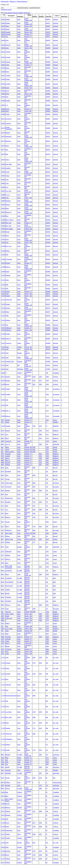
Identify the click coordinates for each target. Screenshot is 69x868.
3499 (47, 639)
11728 (3, 663)
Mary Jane (8, 226)
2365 (3, 623)
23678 (3, 358)
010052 (48, 358)
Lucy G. (8, 195)
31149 (3, 827)
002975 (48, 304)
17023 (3, 328)
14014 (3, 819)
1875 (34, 823)
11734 (3, 696)
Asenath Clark (10, 361)
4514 (3, 770)
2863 (47, 634)
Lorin (7, 180)
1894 (40, 767)
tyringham (56, 373)
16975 (3, 141)
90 (47, 796)
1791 (34, 506)
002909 (48, 128)
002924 (48, 180)
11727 (3, 657)
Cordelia (8, 84)
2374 (3, 420)
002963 (48, 275)
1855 (40, 377)
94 (47, 815)
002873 (48, 29)
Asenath (8, 57)
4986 (3, 620)
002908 (48, 123)
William (8, 320)
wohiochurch (57, 782)
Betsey (7, 72)
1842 (47, 462)
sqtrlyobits (56, 444)
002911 (48, 136)
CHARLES (9, 571)
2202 (47, 563)
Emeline (8, 101)
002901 (48, 105)
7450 (3, 487)
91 (47, 800)
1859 (34, 452)
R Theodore (9, 259)
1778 (34, 663)
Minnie (7, 232)
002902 (48, 109)
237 (47, 578)
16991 (3, 205)
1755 (34, 750)
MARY (7, 593)
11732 (3, 685)
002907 (48, 119)
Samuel (8, 291)
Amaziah (8, 34)
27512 (3, 361)
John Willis (9, 164)
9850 (3, 597)
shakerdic (56, 426)
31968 (3, 411)
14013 (3, 815)
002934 (48, 212)
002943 (48, 226)
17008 (3, 267)
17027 (3, 343)
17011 (3, 280)
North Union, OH (28, 308)
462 (47, 696)
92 (47, 804)
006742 (48, 353)
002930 (48, 198)
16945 (3, 32)
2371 (3, 646)
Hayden (19, 353)
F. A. (7, 105)
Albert (7, 26)
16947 (3, 37)
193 (47, 475)
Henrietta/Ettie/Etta (11, 696)
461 (47, 690)
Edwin (7, 94)
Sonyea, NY (28, 347)
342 (2, 449)
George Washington (9, 128)
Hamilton (21, 13)
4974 (3, 614)
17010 (3, 275)
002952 (48, 255)
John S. (7, 160)
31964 (3, 389)
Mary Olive (9, 717)
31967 (3, 405)
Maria (7, 208)
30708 (3, 384)
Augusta (8, 62)
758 (2, 631)
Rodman (8, 275)
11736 (3, 706)
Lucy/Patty (9, 712)
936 (47, 811)
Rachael (8, 263)
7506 (3, 609)
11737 (3, 712)
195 (47, 487)
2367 (3, 522)
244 (47, 601)
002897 (48, 97)
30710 (3, 380)
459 (47, 679)
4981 (3, 460)
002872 (48, 26)
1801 (34, 536)
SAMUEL (8, 597)
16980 (3, 164)
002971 (48, 294)
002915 (48, 154)
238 (47, 582)
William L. (9, 330)
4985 (3, 605)
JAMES (8, 590)
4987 (3, 465)
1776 (34, 728)
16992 (3, 208)
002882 (48, 57)
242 (47, 593)
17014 (3, 291)
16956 (3, 72)
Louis (7, 183)
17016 (3, 296)
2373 (3, 559)
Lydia (7, 198)
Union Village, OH (28, 19)
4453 (47, 654)
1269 (47, 384)
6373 (3, 536)
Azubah (8, 456)
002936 (48, 220)
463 (47, 701)
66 (47, 778)
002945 (48, 232)
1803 (34, 510)
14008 (3, 373)
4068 (47, 649)
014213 (48, 365)
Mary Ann (8, 223)
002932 (48, 205)
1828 (34, 377)
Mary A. (8, 460)
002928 (48, 191)
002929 (48, 195)
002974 (48, 300)
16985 (3, 183)
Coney (19, 609)
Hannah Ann (9, 498)
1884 (40, 434)
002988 (48, 343)
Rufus (7, 280)
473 (47, 755)
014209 (48, 361)
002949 (48, 242)
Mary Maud (9, 533)
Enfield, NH (28, 229)
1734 (34, 526)
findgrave (56, 431)
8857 (3, 773)
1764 (34, 827)
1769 (47, 447)
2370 (3, 643)
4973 (3, 454)
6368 (3, 491)
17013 (3, 288)
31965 (3, 394)
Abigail (8, 19)
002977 (48, 312)
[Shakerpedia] (5, 1)
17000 (3, 236)
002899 (48, 101)
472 (47, 750)
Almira (7, 29)
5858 (3, 567)
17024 (3, 330)
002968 (48, 291)
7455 (3, 530)
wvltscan (56, 823)
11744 (3, 750)
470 (47, 739)
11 (62, 400)
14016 (3, 847)
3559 (47, 641)
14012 (3, 807)
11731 (3, 679)
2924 (47, 637)
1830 (40, 458)
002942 (48, 223)
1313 (47, 411)
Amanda (8, 32)
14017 (3, 863)
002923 (48, 176)
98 (47, 847)
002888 (48, 75)
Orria (7, 242)
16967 (3, 105)
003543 (48, 349)
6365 (3, 471)
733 (47, 785)
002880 (48, 48)
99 (47, 859)
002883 (48, 62)
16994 (3, 216)
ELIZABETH (9, 582)
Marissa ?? (8, 212)
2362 (3, 641)
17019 (3, 308)
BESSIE (8, 755)
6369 (3, 494)
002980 (48, 325)
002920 (48, 164)
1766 (34, 513)
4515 (3, 422)
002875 (48, 34)
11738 (3, 717)
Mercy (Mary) (9, 220)
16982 (3, 172)
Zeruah (7, 750)
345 (2, 626)
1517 (47, 434)
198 (47, 510)
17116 (3, 347)
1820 (40, 431)
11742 (3, 739)
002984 (48, 328)
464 (47, 706)
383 (2, 539)
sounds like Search (34, 8)
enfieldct (56, 422)
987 (47, 855)
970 (47, 843)
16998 (3, 220)
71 (47, 782)
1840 (47, 458)
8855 (3, 767)
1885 (34, 468)
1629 (3, 778)
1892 (40, 755)
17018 (3, 304)
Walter (7, 312)
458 (47, 674)
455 (47, 657)
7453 (3, 513)
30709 (3, 855)
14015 (3, 838)
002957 (48, 267)
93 (47, 807)
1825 (40, 539)
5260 (3, 629)
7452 (3, 506)
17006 (3, 259)
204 (47, 547)
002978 (48, 316)
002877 (48, 37)
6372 (3, 526)
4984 (3, 462)
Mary (7, 216)
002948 (48, 239)
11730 (3, 674)
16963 (3, 97)
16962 (3, 94)
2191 (47, 555)
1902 (40, 574)
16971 (3, 119)
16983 (3, 176)
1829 (40, 723)
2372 (3, 651)
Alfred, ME (28, 111)
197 (47, 502)
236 (47, 571)
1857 (40, 426)
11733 (3, 690)
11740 (3, 728)
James (7, 146)
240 (47, 590)
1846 (34, 717)
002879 (48, 45)
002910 (48, 133)
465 (47, 712)
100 (47, 373)
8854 (3, 444)
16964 (3, 101)
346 (2, 447)
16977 (3, 150)
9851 (3, 601)
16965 (3, 109)
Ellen (7, 758)
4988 (3, 637)
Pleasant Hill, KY (27, 567)
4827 (47, 764)
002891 (48, 84)
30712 (3, 811)
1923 (40, 567)
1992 (47, 522)
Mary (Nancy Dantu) (9, 800)
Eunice (7, 109)
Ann (7, 37)
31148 (3, 823)
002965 (48, 285)
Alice (7, 468)
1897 (40, 773)
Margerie (8, 201)
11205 (3, 426)
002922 (48, 172)
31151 (3, 834)
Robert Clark (9, 539)
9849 (3, 593)
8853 (3, 785)
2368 (3, 441)
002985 (48, 330)
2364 (3, 634)
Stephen (8, 296)
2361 (3, 654)
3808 (47, 643)
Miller (19, 358)
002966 (48, 288)
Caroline (8, 75)
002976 (48, 308)
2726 (47, 629)
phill (54, 571)
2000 (47, 533)
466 (47, 717)
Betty (7, 679)
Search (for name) (23, 8)
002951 (48, 251)
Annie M (8, 612)
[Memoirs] (13, 1)
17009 (3, 272)
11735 (3, 701)
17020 (3, 312)
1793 (34, 851)
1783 (47, 449)
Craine (19, 539)
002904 (48, 114)
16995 (3, 223)
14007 (3, 830)
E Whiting (8, 649)
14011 (3, 800)
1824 (40, 657)
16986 (3, 187)
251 (47, 609)
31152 (3, 859)
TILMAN (8, 601)
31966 (3, 400)
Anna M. (8, 45)
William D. (9, 328)
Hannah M (8, 136)
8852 (3, 755)
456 (47, 663)
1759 (34, 502)
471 (47, 745)
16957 (3, 75)
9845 (3, 578)
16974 (3, 136)
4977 (3, 458)
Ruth (7, 285)
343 (2, 612)
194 (47, 479)
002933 (48, 208)
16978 (3, 154)
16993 (3, 212)
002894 (48, 91)
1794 (34, 380)
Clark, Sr (20, 637)
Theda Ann (9, 300)
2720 (47, 626)
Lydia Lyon (9, 618)
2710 (47, 620)
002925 (48, 183)
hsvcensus (56, 483)
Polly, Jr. (8, 411)
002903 (48, 111)
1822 (34, 690)
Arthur (7, 668)
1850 (40, 502)
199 (47, 517)
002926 (48, 187)
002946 (48, 236)
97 (47, 834)
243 (47, 597)
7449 (3, 483)
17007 (3, 263)
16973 (3, 133)
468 (47, 728)
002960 (48, 272)
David (7, 91)
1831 (40, 462)
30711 (3, 377)
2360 (3, 764)
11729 (3, 668)
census (55, 420)
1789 (34, 674)
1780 (34, 426)
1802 (34, 657)
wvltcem (56, 377)
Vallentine (20, 369)
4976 (3, 616)
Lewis (7, 706)
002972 (48, 296)
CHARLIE (8, 578)
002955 (48, 263)
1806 (34, 491)
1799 (34, 712)
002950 (48, 246)
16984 (3, 180)
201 (47, 536)
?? (6, 373)
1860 (34, 696)
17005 (3, 255)
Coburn (19, 347)
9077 (3, 547)
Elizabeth (8, 471)
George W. (8, 119)
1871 (40, 460)
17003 (3, 246)
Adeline (8, 23)
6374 (3, 542)
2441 (47, 605)
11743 (3, 745)
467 (47, 723)
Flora (7, 475)
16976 (3, 146)
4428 (47, 651)
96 (47, 827)
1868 (34, 533)
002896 (48, 94)
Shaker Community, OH (28, 259)
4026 (47, 646)
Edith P (8, 623)
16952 (3, 57)
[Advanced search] (6, 10)
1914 (40, 778)
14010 (3, 796)
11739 (3, 723)
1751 (34, 723)
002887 (48, 72)
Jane (7, 150)
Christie (8, 389)
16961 (3, 91)
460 (47, 685)
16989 (3, 198)
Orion (7, 239)
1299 (47, 394)
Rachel (7, 804)
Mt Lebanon (9, 13)
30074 (3, 782)
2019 (47, 539)
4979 (3, 434)
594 (47, 773)
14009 (3, 792)
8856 (3, 788)
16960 (3, 88)
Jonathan (8, 168)
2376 (3, 552)
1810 (34, 539)
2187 (47, 552)
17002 (3, 242)
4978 (3, 431)
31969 (3, 416)
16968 (3, 111)
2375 (3, 555)
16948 (3, 40)
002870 (48, 19)
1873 (40, 380)
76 (47, 788)
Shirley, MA (28, 26)
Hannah (8, 133)
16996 (3, 226)
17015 (3, 294)
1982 (40, 384)
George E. (8, 123)
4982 (3, 438)
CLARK (20, 571)
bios (54, 778)
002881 (48, 52)
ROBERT (8, 773)
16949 (3, 45)
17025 (3, 325)
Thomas (8, 304)
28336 (3, 369)
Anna (7, 40)
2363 (3, 649)
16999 (3, 232)
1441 (47, 420)
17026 (3, 334)
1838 (47, 454)
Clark (19, 19)
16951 (3, 52)
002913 (48, 146)
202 (47, 542)
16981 (3, 168)
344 (2, 452)
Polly (7, 255)
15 (47, 422)
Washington (9, 739)
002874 (48, 32)
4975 (3, 456)
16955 (3, 68)
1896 (34, 483)
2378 (3, 758)
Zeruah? (8, 334)
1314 (47, 416)
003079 (48, 347)
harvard (55, 468)
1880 (40, 788)
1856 (34, 447)
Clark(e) (20, 373)
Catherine (8, 685)
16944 (3, 29)
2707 (47, 614)
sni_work (56, 657)
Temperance (9, 830)
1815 (40, 438)
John (7, 154)
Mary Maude (9, 229)
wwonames (56, 389)
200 (47, 526)
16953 (3, 62)
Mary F (8, 643)
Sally (7, 288)
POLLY (8, 788)
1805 (34, 449)
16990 (3, 201)
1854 (40, 456)
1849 (34, 734)
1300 (47, 400)
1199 (47, 380)
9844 (3, 571)
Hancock (15, 13)
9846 (3, 582)
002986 (48, 334)
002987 (48, 339)
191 (47, 468)
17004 (3, 251)
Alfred (7, 449)
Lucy (7, 187)
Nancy (7, 236)
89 (47, 792)
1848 (34, 609)
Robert (7, 272)
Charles (8, 79)
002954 (48, 259)
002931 (48, 201)
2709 (47, 618)
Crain (19, 349)
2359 (3, 639)
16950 (3, 48)
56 (47, 770)
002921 (48, 168)
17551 (3, 349)
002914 (48, 150)
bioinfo (55, 447)
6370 (3, 502)
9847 (3, 586)
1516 (47, 431)
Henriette (8, 141)
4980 (3, 618)
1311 (47, 405)
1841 (47, 460)
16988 (3, 195)
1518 (47, 438)
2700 (47, 612)
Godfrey (20, 629)
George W (8, 441)
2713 (47, 623)
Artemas (8, 52)
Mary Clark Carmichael (9, 567)
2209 (47, 567)
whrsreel (56, 19)
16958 (3, 79)
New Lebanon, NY (27, 40)
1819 (40, 663)
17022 (3, 320)
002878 (48, 40)
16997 (3, 229)
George (7, 114)
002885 (48, 68)
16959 (3, 84)
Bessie (7, 68)
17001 (3, 239)
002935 (48, 216)
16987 (3, 191)
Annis (7, 48)
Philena (8, 251)
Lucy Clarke (9, 629)
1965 (34, 384)
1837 (40, 465)
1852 (40, 454)
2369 (3, 563)
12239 (3, 843)
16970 (3, 123)
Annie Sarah (9, 483)
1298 (47, 389)
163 (47, 444)
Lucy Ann (8, 191)
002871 (48, 23)
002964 (48, 280)
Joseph (7, 172)
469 (47, 734)
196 (47, 494)
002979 (48, 320)
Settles (19, 567)
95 (47, 819)
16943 (3, 26)
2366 (3, 762)
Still (18, 365)
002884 (48, 65)
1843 (47, 465)
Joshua (7, 176)
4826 (47, 762)
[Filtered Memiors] (22, 1)
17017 (3, 300)
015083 (48, 369)
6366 (3, 475)
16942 (3, 23)
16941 (3, 19)
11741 (3, 734)
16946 (3, 34)
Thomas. (8, 308)
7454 (3, 517)
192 (47, 471)
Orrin (7, 651)
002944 (48, 229)
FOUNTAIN (9, 586)
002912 (48, 141)
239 (47, 586)
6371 (3, 510)
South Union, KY (28, 191)
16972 (3, 128)
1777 (34, 542)
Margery (8, 205)
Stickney (20, 361)
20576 (3, 353)
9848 (3, 590)
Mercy (7, 438)
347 (2, 533)
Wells (7, 316)
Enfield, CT (28, 34)
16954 (3, 65)
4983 (3, 574)
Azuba (7, 65)
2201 (47, 559)
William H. (9, 530)
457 (47, 668)
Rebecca (8, 267)
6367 (3, 479)
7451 (3, 498)
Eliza (7, 97)
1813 (47, 452)
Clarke (19, 343)
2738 (47, 631)
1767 (34, 811)
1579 (47, 441)
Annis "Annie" (10, 614)
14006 (3, 804)
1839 (47, 456)
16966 (3, 339)
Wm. (7, 325)
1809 (40, 616)
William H (8, 552)
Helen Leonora (10, 452)
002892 (48, 88)
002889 (48, 79)
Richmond (27, 13)
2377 (3, 760)
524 (47, 767)
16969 (3, 114)
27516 (3, 365)
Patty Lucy (9, 246)
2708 (47, 616)
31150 (3, 851)
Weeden (8, 838)
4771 (47, 758)
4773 (47, 760)
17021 (3, 316)
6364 (3, 468)
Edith (7, 634)
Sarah (7, 294)
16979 (3, 160)
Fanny (7, 111)
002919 (48, 160)
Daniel (7, 88)
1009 (47, 377)
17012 (3, 285)
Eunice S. (8, 339)
